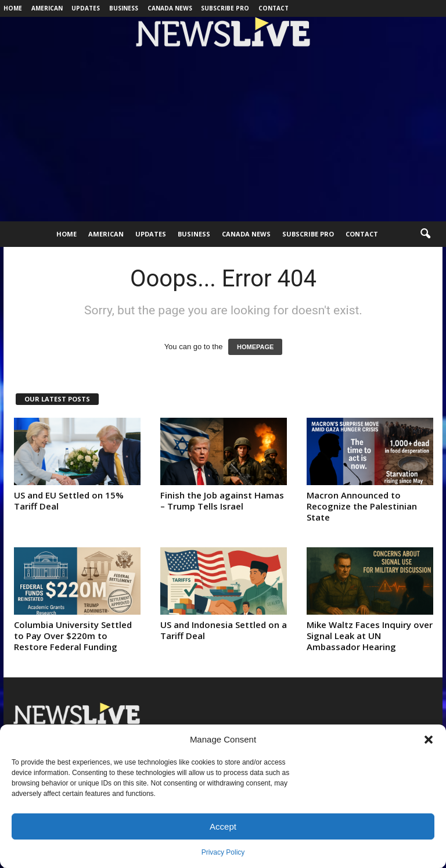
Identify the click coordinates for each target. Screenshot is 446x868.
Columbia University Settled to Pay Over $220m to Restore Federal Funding (73, 636)
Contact (274, 8)
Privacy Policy (223, 852)
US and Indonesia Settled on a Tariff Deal (224, 630)
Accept (223, 826)
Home (13, 8)
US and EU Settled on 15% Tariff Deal (69, 501)
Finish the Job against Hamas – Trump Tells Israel (222, 501)
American (47, 8)
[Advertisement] (223, 134)
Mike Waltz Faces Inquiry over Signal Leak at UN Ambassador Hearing (370, 636)
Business (124, 8)
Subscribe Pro (225, 8)
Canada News (170, 8)
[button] (429, 740)
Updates (86, 8)
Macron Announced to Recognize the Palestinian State (362, 506)
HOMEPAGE (255, 347)
